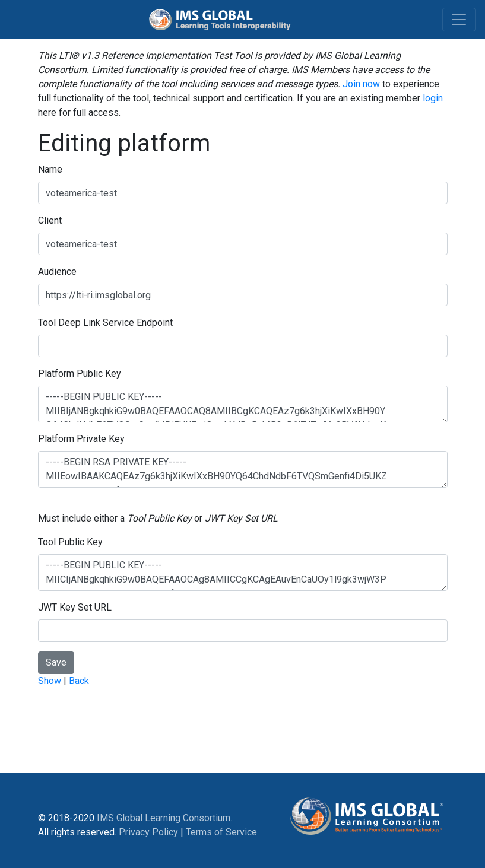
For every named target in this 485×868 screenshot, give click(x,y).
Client (50, 220)
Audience (57, 271)
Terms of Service (221, 832)
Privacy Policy (148, 832)
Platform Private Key (81, 439)
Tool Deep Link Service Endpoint (105, 322)
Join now (361, 84)
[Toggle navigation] (459, 20)
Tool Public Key (70, 542)
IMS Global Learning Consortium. (164, 818)
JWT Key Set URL (75, 607)
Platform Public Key (80, 373)
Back (79, 681)
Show (50, 681)
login (433, 98)
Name (50, 169)
